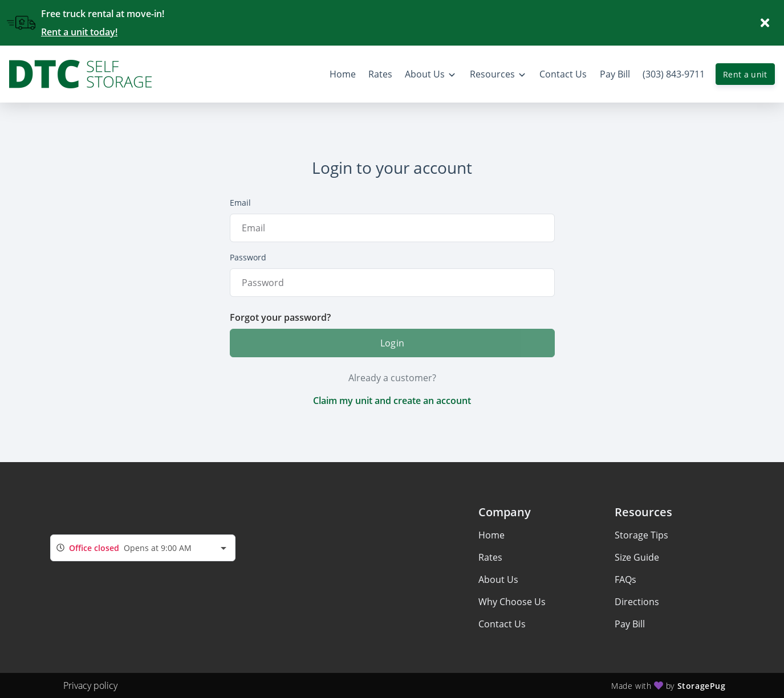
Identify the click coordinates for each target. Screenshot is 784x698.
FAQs (625, 579)
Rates (490, 557)
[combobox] (143, 548)
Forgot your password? (280, 317)
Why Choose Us (512, 602)
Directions (637, 602)
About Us (498, 579)
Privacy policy (90, 685)
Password (248, 257)
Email (240, 203)
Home (491, 535)
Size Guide (637, 557)
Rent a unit (745, 74)
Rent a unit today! (79, 32)
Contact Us (502, 624)
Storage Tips (641, 535)
